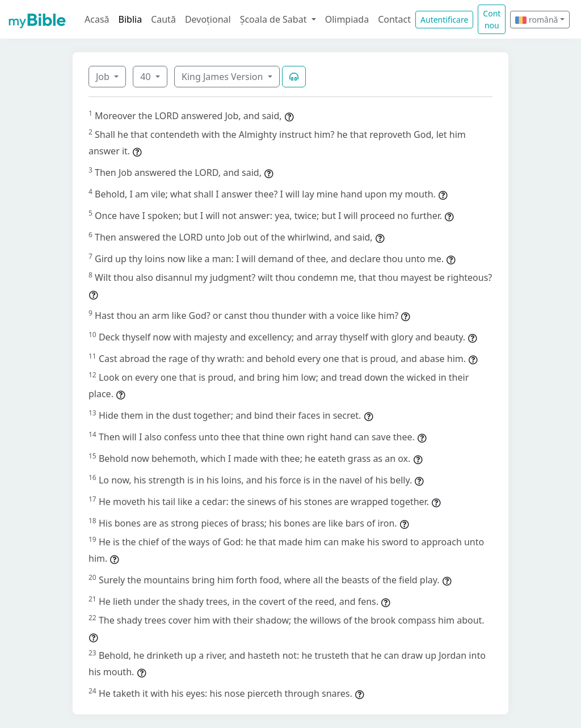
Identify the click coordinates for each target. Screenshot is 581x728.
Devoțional (208, 19)
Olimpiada (347, 19)
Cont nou (492, 19)
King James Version (224, 77)
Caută (163, 19)
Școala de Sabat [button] (275, 19)
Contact (394, 19)
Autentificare (444, 20)
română (536, 20)
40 (146, 77)
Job (104, 77)
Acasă (97, 19)
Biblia (130, 19)
